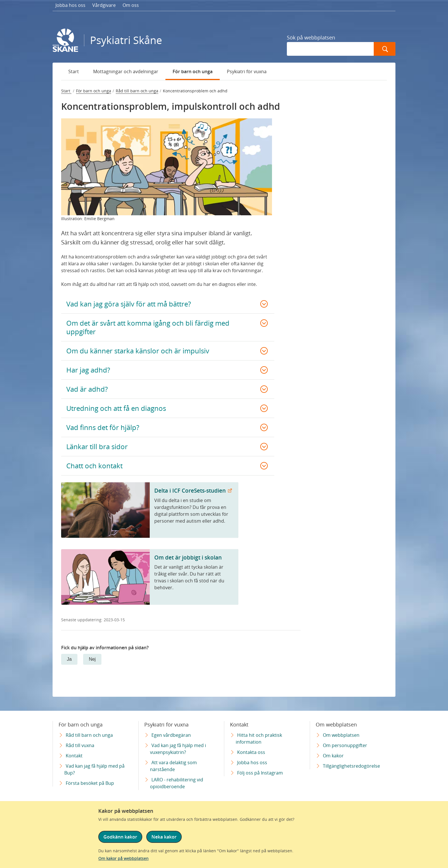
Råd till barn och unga (137, 91)
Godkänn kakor (120, 839)
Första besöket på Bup (90, 783)
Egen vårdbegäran (171, 735)
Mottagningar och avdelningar (126, 71)
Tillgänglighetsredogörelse (351, 766)
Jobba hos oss (70, 5)
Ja (69, 659)
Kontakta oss (251, 752)
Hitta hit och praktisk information (259, 738)
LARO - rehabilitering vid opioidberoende (177, 783)
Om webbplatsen (341, 735)
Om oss (131, 5)
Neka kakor (163, 839)
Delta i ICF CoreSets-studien (191, 490)
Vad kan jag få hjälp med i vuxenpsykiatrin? (178, 749)
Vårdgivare (104, 5)
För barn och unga (193, 71)
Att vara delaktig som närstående (173, 766)
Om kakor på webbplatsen (123, 858)
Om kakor (333, 756)
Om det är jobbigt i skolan (188, 557)
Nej (92, 659)
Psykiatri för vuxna (247, 71)
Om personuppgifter (345, 745)
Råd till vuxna (80, 745)
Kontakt (74, 756)
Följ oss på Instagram (260, 773)
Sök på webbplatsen (311, 37)
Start (74, 71)
